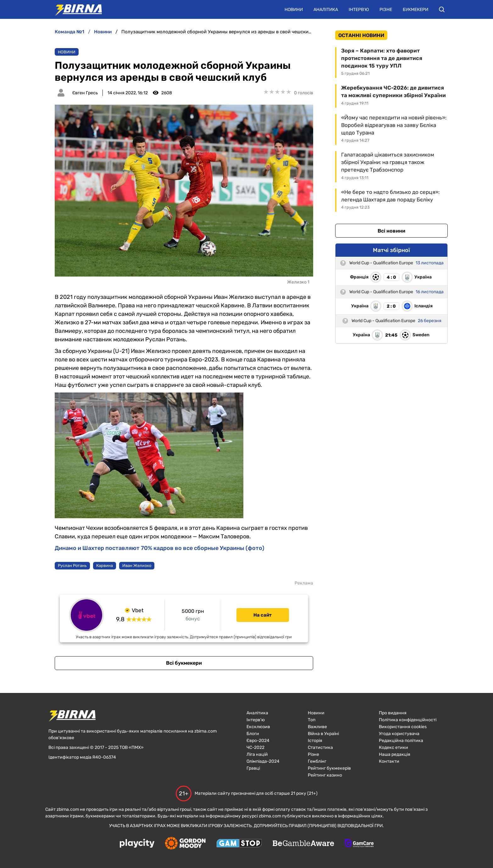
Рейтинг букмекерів (329, 768)
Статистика (320, 747)
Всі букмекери (184, 663)
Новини (294, 10)
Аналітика (326, 10)
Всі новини (391, 231)
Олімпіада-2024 (263, 761)
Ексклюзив (258, 727)
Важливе (317, 727)
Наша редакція (395, 754)
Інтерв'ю (359, 10)
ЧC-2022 (255, 747)
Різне (386, 10)
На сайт (263, 615)
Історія (315, 741)
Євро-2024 (258, 741)
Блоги (253, 734)
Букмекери (415, 10)
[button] (442, 9)
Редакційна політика (401, 741)
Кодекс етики (393, 747)
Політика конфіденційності (408, 720)
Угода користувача (399, 734)
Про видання (393, 713)
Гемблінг (317, 761)
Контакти (389, 761)
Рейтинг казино (325, 775)
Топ (312, 720)
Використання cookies (403, 727)
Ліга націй (257, 754)
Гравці (253, 768)
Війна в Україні (323, 734)
